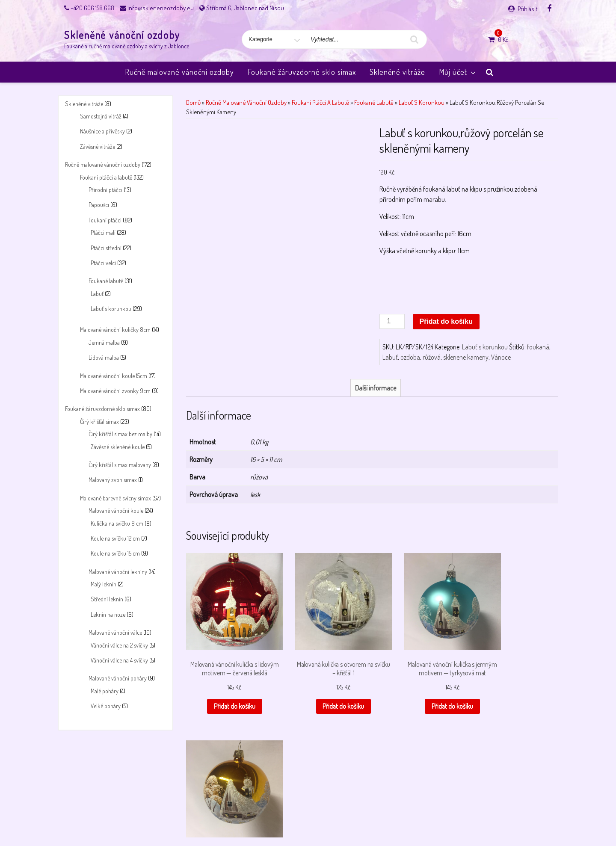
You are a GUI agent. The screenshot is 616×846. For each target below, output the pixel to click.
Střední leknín (107, 599)
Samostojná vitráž (101, 116)
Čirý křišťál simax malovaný (120, 465)
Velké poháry (106, 706)
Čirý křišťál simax (99, 422)
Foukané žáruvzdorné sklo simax (302, 72)
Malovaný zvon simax (113, 480)
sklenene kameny (466, 357)
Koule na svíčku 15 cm (115, 553)
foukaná (538, 347)
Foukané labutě (106, 281)
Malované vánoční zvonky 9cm (115, 391)
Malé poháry (105, 691)
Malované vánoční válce (115, 632)
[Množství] (392, 321)
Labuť (97, 294)
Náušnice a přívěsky (102, 131)
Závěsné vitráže (98, 146)
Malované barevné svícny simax (115, 498)
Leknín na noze (108, 614)
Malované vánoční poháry (118, 678)
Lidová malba (104, 357)
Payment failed (262, 817)
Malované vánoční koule (116, 510)
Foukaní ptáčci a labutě (106, 177)
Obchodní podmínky (213, 817)
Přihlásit (528, 9)
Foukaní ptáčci (105, 220)
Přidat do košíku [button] (227, 701)
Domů (193, 102)
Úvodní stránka (456, 817)
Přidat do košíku (446, 321)
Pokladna (349, 817)
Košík (148, 817)
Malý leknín (104, 584)
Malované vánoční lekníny (118, 572)
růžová (432, 357)
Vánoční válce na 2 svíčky (119, 645)
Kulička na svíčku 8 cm (117, 523)
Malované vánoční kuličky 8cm (115, 330)
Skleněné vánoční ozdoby (122, 35)
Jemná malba (104, 342)
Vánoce (501, 357)
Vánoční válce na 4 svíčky (119, 660)
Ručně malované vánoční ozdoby (179, 72)
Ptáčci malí (103, 232)
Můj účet (458, 72)
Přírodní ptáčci (105, 190)
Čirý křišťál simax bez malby (120, 434)
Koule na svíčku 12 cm (115, 538)
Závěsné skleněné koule (118, 447)
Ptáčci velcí (103, 263)
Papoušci (99, 205)
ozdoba (410, 357)
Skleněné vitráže (397, 72)
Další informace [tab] (376, 388)
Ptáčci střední (106, 248)
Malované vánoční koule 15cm (114, 376)
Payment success (309, 817)
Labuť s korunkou (111, 309)
